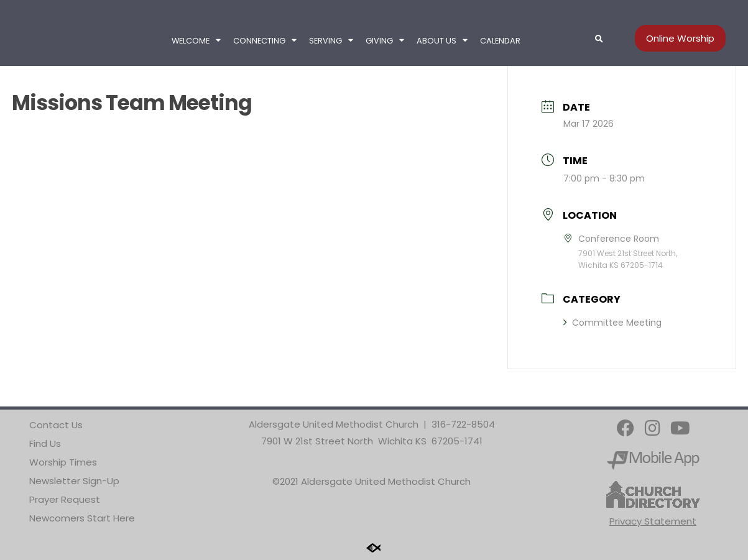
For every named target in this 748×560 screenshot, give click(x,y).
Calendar (500, 41)
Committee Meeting (612, 323)
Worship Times (63, 462)
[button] (599, 39)
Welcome (196, 41)
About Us (442, 41)
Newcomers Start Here (82, 518)
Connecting (265, 41)
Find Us (45, 443)
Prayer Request (65, 499)
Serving (331, 41)
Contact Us (56, 425)
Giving (385, 41)
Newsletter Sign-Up (74, 481)
